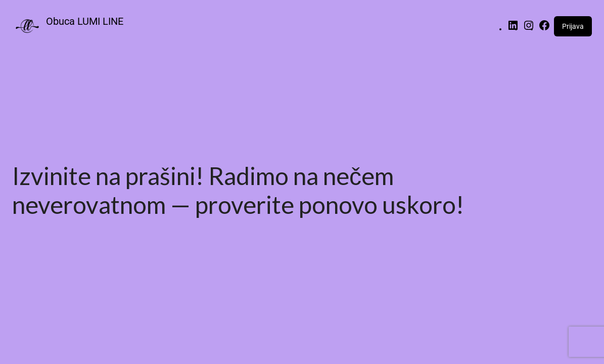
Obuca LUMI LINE (85, 21)
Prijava (573, 26)
